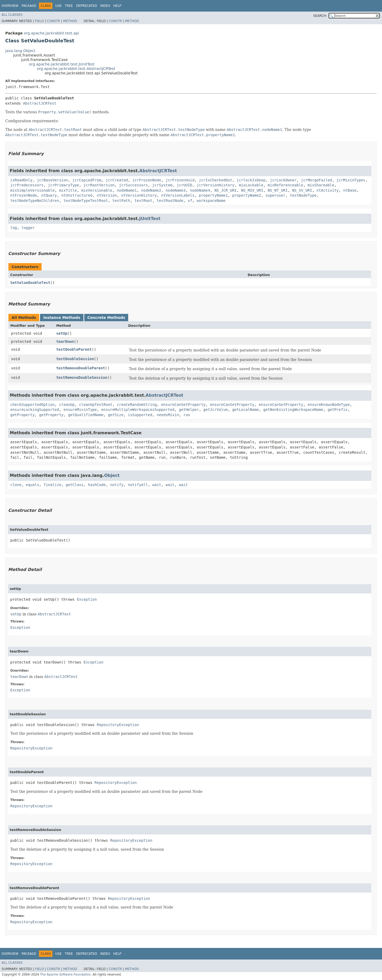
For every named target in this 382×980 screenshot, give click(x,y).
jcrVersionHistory (215, 185)
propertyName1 (214, 195)
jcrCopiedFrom (87, 180)
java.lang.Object (20, 51)
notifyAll (138, 485)
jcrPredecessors (27, 185)
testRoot (143, 201)
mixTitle (68, 190)
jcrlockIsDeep (251, 180)
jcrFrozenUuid (180, 180)
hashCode (97, 485)
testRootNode (170, 201)
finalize (52, 485)
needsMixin (168, 415)
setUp (62, 333)
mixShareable (321, 185)
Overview (10, 6)
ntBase (350, 190)
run (187, 415)
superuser (275, 195)
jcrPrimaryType (63, 185)
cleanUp (67, 405)
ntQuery (49, 195)
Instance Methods (62, 318)
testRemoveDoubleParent (80, 368)
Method (70, 21)
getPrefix (338, 410)
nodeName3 (176, 190)
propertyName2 (247, 195)
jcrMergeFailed (316, 180)
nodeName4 (200, 190)
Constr (53, 21)
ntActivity (328, 190)
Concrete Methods (106, 318)
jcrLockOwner (283, 180)
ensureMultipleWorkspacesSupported (138, 410)
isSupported (140, 415)
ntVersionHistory (139, 195)
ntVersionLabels (178, 195)
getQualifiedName (86, 415)
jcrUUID (184, 185)
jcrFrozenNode (147, 180)
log (14, 228)
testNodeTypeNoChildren (35, 201)
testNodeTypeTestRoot (86, 201)
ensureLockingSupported (35, 410)
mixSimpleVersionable (33, 190)
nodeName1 (127, 190)
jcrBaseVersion (52, 180)
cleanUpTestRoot (96, 405)
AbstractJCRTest (39, 103)
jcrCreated (117, 180)
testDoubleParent (74, 349)
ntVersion (107, 195)
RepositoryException (118, 725)
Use (58, 6)
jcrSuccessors (133, 185)
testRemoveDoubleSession (82, 377)
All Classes (12, 15)
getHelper (189, 410)
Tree (69, 6)
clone (16, 485)
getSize (116, 415)
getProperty (23, 415)
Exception (87, 599)
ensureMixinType (80, 410)
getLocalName (245, 410)
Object (112, 475)
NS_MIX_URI (252, 190)
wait (157, 485)
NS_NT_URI (278, 190)
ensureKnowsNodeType (329, 405)
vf (190, 201)
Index (105, 6)
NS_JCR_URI (225, 190)
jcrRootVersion (99, 185)
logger (28, 228)
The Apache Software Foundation (65, 974)
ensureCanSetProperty (183, 405)
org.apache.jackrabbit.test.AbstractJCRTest (76, 69)
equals (33, 485)
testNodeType (303, 195)
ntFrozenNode (24, 195)
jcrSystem (162, 185)
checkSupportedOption (33, 405)
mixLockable (251, 185)
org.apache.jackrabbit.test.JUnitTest (62, 64)
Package (29, 6)
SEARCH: (320, 16)
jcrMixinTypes (351, 180)
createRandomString (137, 405)
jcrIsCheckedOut (216, 180)
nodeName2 (151, 190)
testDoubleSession (75, 359)
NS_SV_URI (302, 190)
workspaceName (211, 201)
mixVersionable (97, 190)
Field (39, 21)
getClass (75, 485)
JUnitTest (150, 219)
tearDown (65, 341)
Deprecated (87, 6)
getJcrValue (215, 410)
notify (117, 485)
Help (117, 6)
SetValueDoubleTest (30, 283)
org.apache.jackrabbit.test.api (51, 33)
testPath (121, 201)
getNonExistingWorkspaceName (293, 410)
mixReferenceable (286, 185)
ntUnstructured (77, 195)
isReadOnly (21, 180)
